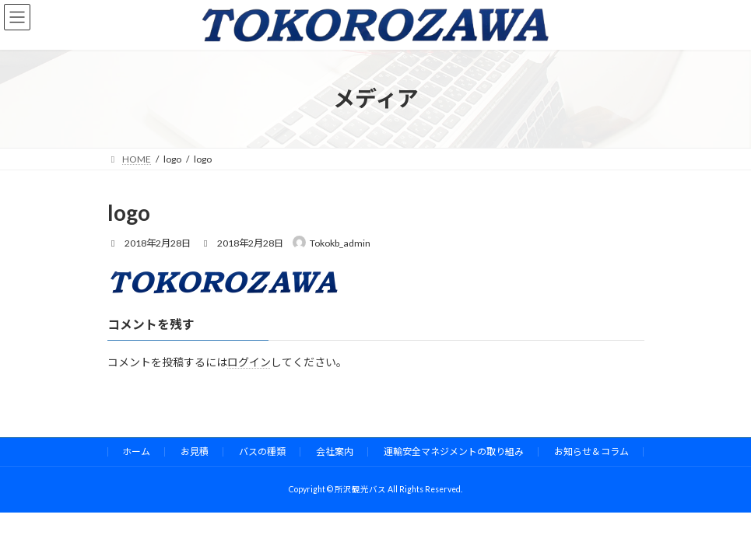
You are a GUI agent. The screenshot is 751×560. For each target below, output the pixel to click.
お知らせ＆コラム (591, 451)
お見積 (195, 451)
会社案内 (335, 451)
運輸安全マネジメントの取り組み (454, 451)
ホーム (136, 451)
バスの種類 (262, 451)
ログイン (249, 362)
